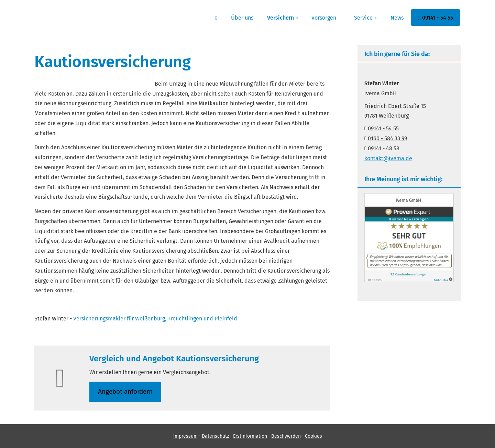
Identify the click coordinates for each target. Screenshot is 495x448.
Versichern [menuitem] (280, 18)
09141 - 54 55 (383, 128)
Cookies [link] (313, 436)
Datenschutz (215, 436)
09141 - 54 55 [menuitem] (436, 18)
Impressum (185, 436)
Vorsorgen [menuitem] (324, 18)
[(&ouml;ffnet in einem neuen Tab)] (409, 280)
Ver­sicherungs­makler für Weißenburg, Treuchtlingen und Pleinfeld (155, 319)
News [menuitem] (397, 18)
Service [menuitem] (363, 18)
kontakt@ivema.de (388, 158)
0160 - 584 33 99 (387, 138)
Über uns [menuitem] (242, 18)
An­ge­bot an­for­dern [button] (125, 391)
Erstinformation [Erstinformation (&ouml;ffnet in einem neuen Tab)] (250, 436)
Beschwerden (286, 436)
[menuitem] (216, 18)
